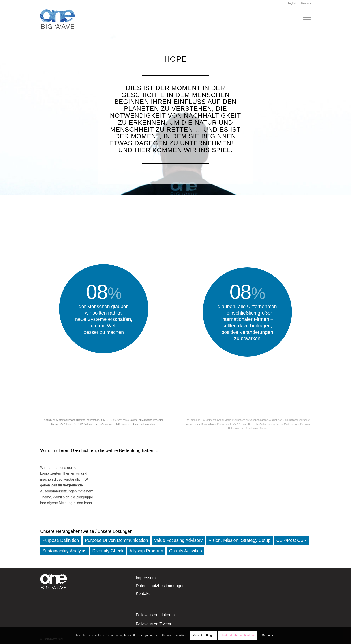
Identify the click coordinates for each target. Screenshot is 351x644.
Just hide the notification (238, 635)
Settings (268, 635)
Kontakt (143, 594)
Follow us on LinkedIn (155, 615)
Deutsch (306, 3)
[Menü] (306, 20)
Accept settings (203, 635)
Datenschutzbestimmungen (160, 586)
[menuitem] (292, 3)
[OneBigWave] (57, 20)
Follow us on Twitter (154, 624)
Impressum (146, 578)
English (292, 3)
